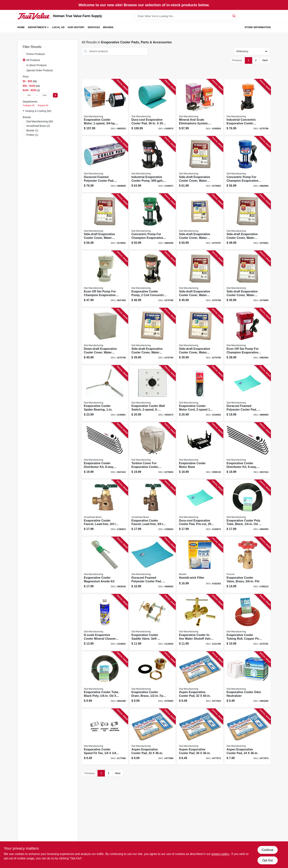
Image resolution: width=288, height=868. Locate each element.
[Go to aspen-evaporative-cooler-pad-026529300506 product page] (248, 737)
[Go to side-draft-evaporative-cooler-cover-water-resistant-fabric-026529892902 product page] (200, 279)
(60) (40, 121)
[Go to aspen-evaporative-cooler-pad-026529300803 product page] (200, 737)
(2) (38, 126)
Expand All (43, 105)
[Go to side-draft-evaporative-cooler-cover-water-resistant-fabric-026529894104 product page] (248, 222)
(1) (32, 130)
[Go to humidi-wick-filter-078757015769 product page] (200, 565)
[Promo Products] (24, 54)
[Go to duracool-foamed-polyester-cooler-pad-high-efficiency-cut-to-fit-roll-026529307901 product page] (105, 164)
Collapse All (29, 105)
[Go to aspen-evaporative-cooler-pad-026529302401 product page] (152, 737)
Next (265, 60)
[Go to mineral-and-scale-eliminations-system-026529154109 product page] (200, 107)
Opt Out (267, 860)
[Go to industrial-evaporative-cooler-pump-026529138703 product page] (152, 164)
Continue (267, 850)
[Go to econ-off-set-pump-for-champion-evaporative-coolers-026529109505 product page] (105, 279)
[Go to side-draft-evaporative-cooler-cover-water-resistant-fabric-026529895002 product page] (200, 164)
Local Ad (58, 27)
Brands (108, 27)
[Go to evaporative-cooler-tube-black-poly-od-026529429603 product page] (105, 680)
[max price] (45, 95)
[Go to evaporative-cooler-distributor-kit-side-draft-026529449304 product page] (248, 451)
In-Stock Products (37, 65)
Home (21, 27)
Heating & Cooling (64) (38, 111)
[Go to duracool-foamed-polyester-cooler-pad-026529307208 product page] (152, 565)
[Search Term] (186, 16)
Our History (76, 27)
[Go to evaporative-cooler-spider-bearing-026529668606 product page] (105, 393)
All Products (33, 60)
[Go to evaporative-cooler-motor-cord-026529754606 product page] (200, 393)
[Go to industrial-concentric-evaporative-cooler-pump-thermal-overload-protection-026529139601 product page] (248, 107)
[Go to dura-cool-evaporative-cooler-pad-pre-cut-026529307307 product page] (200, 508)
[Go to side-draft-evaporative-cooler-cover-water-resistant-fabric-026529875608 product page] (200, 222)
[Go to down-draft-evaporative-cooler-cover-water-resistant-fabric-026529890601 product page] (105, 336)
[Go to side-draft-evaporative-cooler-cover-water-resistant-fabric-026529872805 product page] (152, 336)
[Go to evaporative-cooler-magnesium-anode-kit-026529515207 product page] (105, 565)
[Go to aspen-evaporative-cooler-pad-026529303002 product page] (200, 680)
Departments (37, 27)
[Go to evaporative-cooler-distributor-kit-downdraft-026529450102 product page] (105, 451)
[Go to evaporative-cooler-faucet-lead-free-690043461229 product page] (105, 508)
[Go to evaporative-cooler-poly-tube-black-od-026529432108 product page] (248, 508)
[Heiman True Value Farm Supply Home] (34, 16)
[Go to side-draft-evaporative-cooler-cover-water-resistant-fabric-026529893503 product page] (248, 279)
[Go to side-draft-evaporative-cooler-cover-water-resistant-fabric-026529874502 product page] (200, 336)
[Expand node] (24, 111)
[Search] (234, 16)
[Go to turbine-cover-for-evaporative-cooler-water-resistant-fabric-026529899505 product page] (152, 451)
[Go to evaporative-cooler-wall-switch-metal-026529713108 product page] (152, 393)
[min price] (29, 95)
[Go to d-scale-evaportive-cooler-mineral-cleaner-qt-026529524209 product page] (105, 622)
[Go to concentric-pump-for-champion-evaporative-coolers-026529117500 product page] (248, 164)
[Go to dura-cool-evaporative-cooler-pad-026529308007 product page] (152, 107)
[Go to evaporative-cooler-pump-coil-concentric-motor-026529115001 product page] (152, 279)
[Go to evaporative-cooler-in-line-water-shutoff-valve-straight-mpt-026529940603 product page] (200, 622)
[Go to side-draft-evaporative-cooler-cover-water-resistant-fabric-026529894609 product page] (105, 222)
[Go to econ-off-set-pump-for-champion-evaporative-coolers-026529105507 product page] (248, 336)
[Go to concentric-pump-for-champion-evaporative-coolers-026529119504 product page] (152, 222)
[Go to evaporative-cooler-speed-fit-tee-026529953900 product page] (105, 737)
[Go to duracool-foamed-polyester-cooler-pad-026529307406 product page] (248, 393)
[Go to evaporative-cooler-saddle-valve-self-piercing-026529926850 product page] (152, 622)
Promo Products (36, 54)
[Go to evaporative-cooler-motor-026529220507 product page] (105, 107)
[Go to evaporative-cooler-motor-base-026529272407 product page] (200, 451)
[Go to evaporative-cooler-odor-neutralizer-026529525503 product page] (248, 680)
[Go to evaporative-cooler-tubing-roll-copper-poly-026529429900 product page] (248, 622)
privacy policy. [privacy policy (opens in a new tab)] (220, 854)
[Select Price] (55, 95)
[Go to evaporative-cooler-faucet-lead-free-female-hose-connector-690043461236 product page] (152, 508)
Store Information (258, 27)
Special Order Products (40, 70)
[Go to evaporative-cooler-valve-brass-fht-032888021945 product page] (248, 565)
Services (94, 27)
